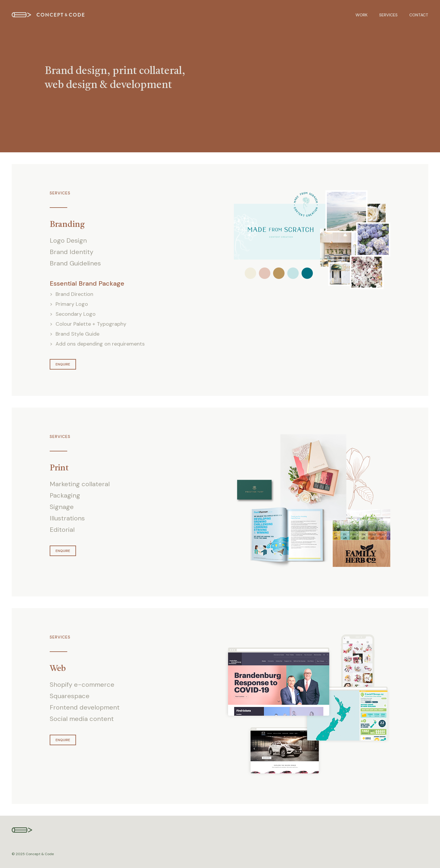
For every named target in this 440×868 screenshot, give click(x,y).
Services (388, 15)
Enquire (63, 364)
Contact (419, 15)
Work (362, 15)
